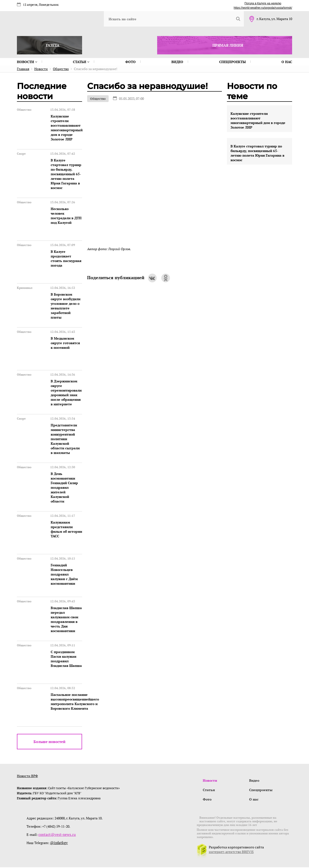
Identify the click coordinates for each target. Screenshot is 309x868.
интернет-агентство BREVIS (231, 852)
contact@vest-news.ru (55, 835)
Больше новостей (49, 742)
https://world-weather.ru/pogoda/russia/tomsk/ (263, 8)
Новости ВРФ (27, 776)
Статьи (81, 62)
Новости (27, 62)
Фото (130, 62)
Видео (177, 62)
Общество (98, 99)
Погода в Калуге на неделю (263, 3)
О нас (287, 62)
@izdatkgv (58, 843)
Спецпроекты (232, 62)
